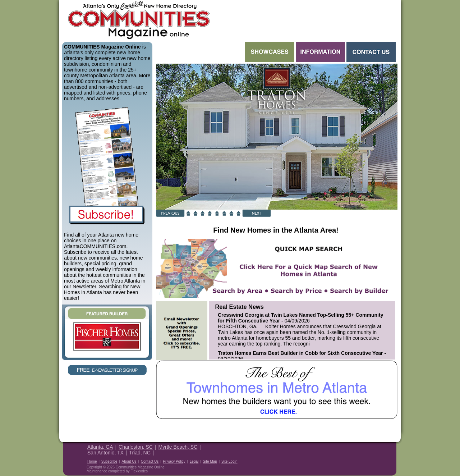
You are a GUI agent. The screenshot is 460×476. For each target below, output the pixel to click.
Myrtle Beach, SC (178, 447)
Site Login (229, 461)
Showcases (270, 52)
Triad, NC (140, 453)
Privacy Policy (174, 461)
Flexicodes (139, 471)
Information (320, 52)
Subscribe (109, 461)
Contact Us (371, 52)
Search (200, 52)
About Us (129, 461)
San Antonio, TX (105, 453)
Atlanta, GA (100, 447)
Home (92, 461)
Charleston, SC (136, 447)
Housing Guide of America (374, 452)
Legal (194, 461)
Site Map (210, 461)
